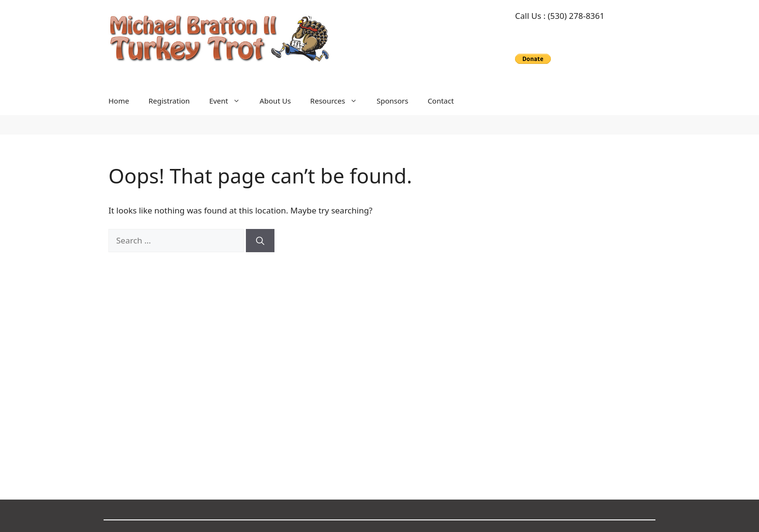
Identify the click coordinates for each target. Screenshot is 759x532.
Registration (169, 101)
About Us (275, 101)
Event (229, 101)
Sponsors (392, 101)
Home (119, 101)
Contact (440, 101)
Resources (339, 101)
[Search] (260, 241)
